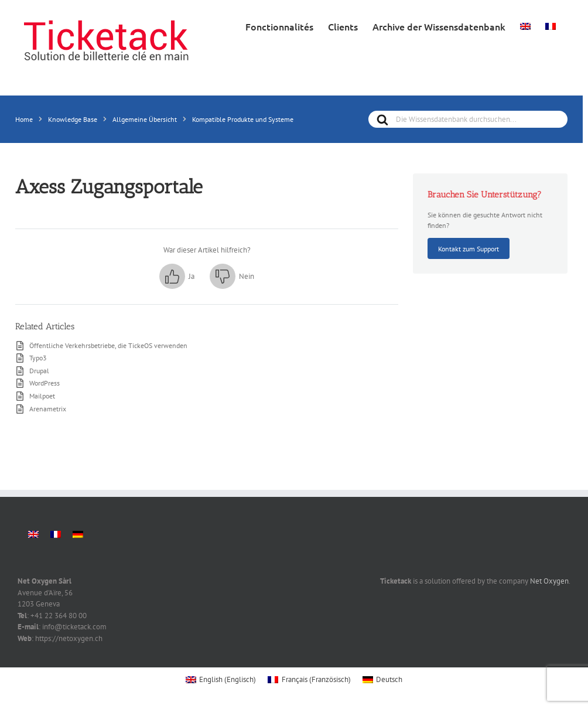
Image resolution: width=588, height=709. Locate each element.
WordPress (45, 383)
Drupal (39, 370)
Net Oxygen (549, 581)
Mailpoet (42, 396)
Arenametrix (48, 408)
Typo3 (38, 357)
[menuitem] (525, 25)
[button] (177, 277)
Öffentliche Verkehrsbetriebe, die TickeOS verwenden (108, 345)
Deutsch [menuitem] (389, 679)
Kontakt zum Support (469, 248)
